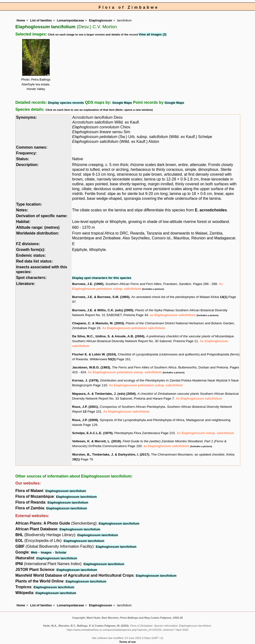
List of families (41, 20)
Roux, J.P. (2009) (85, 420)
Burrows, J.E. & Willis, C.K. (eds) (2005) (103, 310)
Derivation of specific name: (42, 216)
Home (21, 20)
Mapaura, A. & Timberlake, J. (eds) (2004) (104, 394)
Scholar (61, 552)
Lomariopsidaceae (70, 20)
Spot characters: (31, 278)
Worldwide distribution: (38, 233)
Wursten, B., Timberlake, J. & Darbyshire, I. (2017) (111, 454)
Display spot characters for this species (102, 278)
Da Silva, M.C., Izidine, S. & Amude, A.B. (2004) (108, 336)
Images (46, 552)
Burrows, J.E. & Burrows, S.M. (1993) (101, 297)
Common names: (32, 147)
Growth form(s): (31, 250)
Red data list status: (34, 261)
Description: (27, 165)
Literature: (26, 284)
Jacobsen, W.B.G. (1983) (91, 367)
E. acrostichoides (211, 210)
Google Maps (122, 103)
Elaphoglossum (100, 20)
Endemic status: (31, 255)
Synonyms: (27, 117)
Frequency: (27, 153)
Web (34, 552)
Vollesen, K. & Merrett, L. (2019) (96, 441)
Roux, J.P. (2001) (85, 407)
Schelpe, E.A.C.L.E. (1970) (92, 433)
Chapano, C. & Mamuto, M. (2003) (98, 323)
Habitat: (23, 222)
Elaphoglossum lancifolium (66, 491)
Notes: (22, 210)
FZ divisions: (28, 244)
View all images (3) (152, 34)
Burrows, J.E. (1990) (88, 284)
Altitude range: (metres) (38, 227)
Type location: (29, 204)
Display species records (66, 103)
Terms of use (128, 642)
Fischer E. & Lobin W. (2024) (94, 354)
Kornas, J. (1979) (85, 380)
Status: (23, 159)
